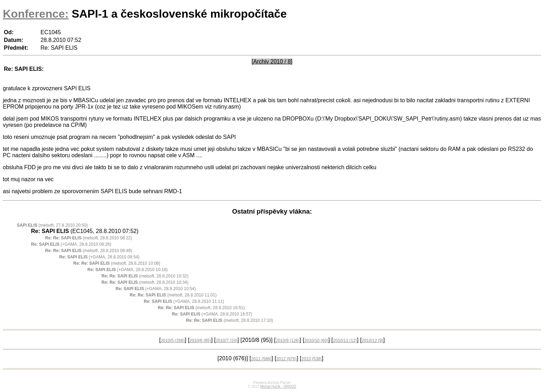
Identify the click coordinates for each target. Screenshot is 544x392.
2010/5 (173, 341)
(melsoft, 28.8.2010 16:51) (201, 308)
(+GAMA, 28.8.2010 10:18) (128, 270)
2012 (286, 359)
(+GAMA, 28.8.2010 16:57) (212, 314)
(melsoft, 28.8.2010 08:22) (89, 238)
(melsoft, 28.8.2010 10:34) (145, 282)
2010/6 (200, 341)
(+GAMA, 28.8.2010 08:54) (99, 257)
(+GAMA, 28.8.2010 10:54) (156, 289)
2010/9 (288, 341)
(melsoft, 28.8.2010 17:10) (230, 320)
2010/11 (345, 341)
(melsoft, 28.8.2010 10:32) (145, 276)
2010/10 (316, 341)
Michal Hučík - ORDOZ (278, 387)
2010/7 (226, 341)
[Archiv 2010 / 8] (272, 62)
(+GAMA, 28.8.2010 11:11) (184, 301)
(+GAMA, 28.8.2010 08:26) (71, 244)
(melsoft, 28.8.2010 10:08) (117, 263)
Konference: (36, 14)
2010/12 (372, 341)
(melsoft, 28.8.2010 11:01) (173, 295)
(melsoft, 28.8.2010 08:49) (89, 251)
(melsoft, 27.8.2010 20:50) (52, 225)
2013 (311, 359)
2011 (261, 359)
